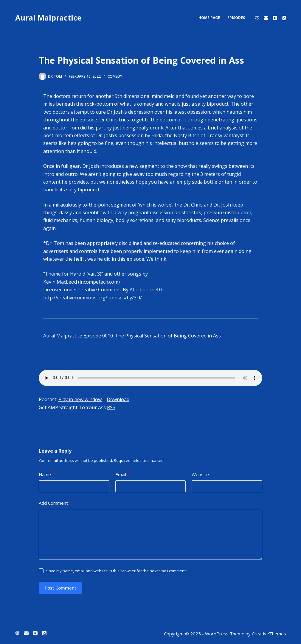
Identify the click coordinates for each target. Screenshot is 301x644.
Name (47, 475)
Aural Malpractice (48, 18)
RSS (111, 407)
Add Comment (55, 503)
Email (122, 475)
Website (200, 474)
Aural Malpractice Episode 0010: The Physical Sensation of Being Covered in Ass (132, 336)
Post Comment (60, 588)
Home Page (209, 18)
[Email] (266, 18)
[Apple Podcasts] (257, 18)
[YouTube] (275, 18)
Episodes (236, 18)
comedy (115, 76)
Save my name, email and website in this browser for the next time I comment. (116, 571)
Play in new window (80, 399)
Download (118, 399)
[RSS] (284, 18)
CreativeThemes (269, 634)
